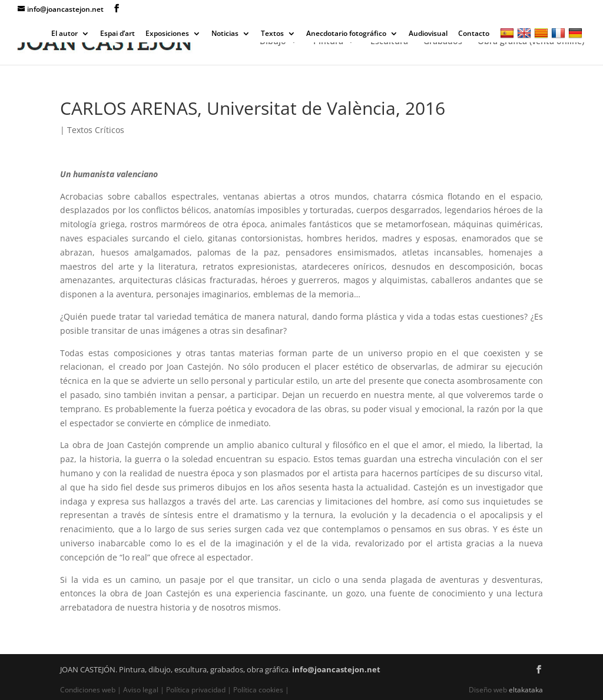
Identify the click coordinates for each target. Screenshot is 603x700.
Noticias (225, 34)
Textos (272, 34)
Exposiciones (167, 34)
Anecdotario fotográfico (346, 34)
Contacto (474, 34)
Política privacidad (196, 690)
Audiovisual (428, 34)
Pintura (328, 42)
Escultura (389, 42)
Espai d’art (117, 34)
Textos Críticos (96, 130)
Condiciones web (89, 690)
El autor (64, 34)
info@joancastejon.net (336, 669)
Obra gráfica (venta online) (531, 42)
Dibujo (273, 42)
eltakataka (526, 690)
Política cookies (258, 690)
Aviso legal (141, 690)
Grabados (443, 42)
